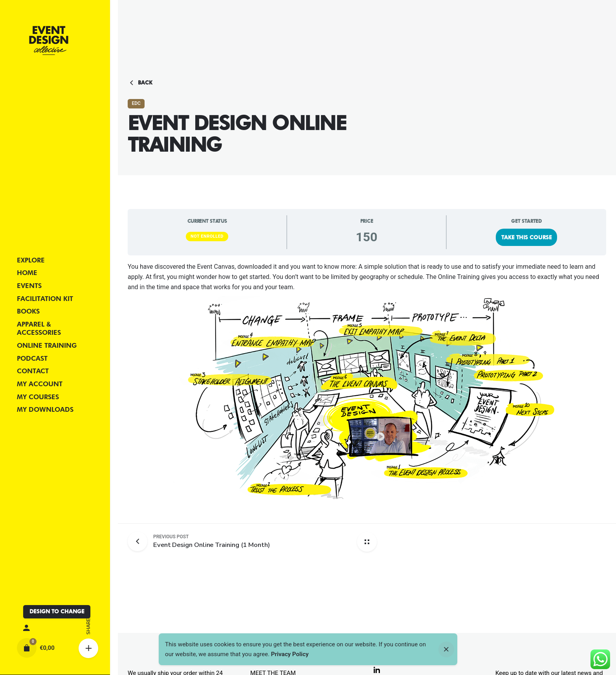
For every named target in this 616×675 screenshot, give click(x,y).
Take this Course (527, 237)
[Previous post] (140, 541)
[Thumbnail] (49, 40)
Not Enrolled (207, 236)
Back (140, 83)
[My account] (55, 628)
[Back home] (367, 542)
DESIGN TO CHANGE (57, 611)
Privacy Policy (290, 654)
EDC (136, 103)
